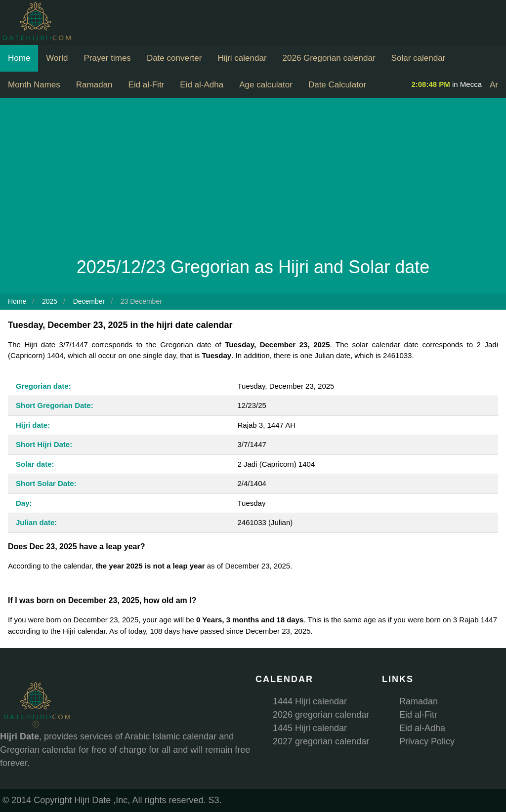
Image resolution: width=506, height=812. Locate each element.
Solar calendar (419, 58)
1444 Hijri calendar (310, 701)
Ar (494, 85)
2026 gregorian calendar (321, 715)
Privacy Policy (427, 741)
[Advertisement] (253, 180)
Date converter (174, 58)
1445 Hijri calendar (310, 728)
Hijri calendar (242, 58)
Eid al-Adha (202, 85)
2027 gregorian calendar (321, 741)
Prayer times (107, 58)
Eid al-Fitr (147, 85)
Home (19, 58)
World (57, 58)
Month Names (34, 85)
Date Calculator (337, 85)
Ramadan (94, 85)
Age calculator (266, 85)
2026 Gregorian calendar (329, 58)
